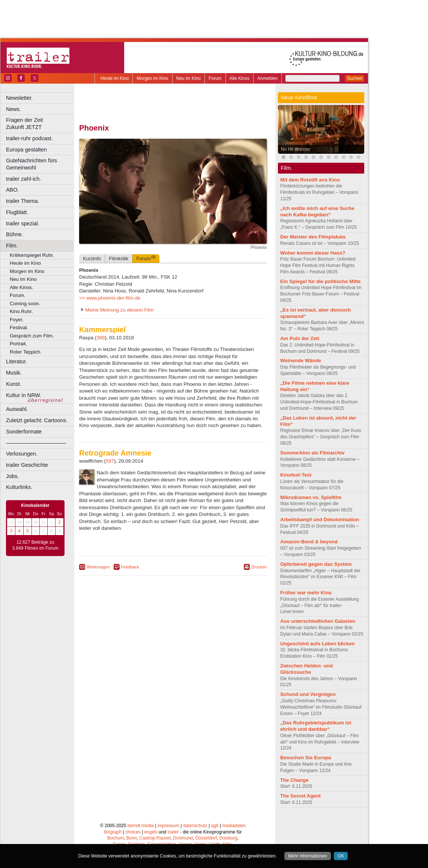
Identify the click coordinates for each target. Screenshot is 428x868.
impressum (169, 826)
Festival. (19, 328)
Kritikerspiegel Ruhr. (32, 255)
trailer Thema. (23, 201)
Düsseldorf (206, 838)
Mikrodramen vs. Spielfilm (311, 497)
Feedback (130, 567)
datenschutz (195, 826)
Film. (12, 246)
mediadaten (234, 826)
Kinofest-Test (296, 475)
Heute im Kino (115, 78)
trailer (173, 832)
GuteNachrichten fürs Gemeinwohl (32, 164)
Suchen (355, 78)
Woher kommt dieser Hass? (313, 253)
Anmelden (267, 78)
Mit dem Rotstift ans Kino (310, 180)
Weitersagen (98, 567)
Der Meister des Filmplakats (313, 237)
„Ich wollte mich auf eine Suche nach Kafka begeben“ (317, 211)
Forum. (18, 295)
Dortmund (183, 838)
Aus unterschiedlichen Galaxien (318, 621)
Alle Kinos (240, 78)
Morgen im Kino (152, 78)
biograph (113, 832)
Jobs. (12, 476)
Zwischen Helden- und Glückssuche (306, 669)
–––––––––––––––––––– (36, 443)
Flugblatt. (17, 212)
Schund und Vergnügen (308, 694)
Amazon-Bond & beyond (309, 542)
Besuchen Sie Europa (306, 758)
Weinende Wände (301, 361)
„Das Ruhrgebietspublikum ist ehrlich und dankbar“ (316, 726)
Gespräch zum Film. (32, 336)
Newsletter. (19, 98)
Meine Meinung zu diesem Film (119, 310)
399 (101, 338)
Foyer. (17, 320)
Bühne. (15, 234)
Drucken (259, 567)
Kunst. (14, 384)
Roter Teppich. (26, 352)
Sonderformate (24, 432)
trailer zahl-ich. (24, 179)
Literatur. (17, 361)
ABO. (12, 190)
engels (151, 832)
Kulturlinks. (19, 487)
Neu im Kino (188, 78)
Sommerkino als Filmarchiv (312, 453)
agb (215, 826)
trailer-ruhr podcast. (29, 138)
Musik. (14, 373)
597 (110, 461)
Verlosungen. (22, 454)
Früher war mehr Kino (306, 593)
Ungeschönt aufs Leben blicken (318, 644)
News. (14, 109)
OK (341, 856)
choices (133, 832)
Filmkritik (119, 259)
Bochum (116, 838)
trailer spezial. (23, 223)
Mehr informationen (307, 856)
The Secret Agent (300, 796)
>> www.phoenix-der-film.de (110, 298)
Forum (215, 78)
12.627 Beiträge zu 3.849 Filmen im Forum (35, 545)
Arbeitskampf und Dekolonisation (320, 519)
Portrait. (18, 344)
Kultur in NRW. (24, 395)
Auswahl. (17, 409)
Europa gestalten (26, 150)
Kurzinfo (92, 259)
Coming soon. (25, 304)
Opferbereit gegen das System (316, 564)
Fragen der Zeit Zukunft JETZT (41, 124)
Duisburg (228, 838)
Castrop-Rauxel (155, 838)
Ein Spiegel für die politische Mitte (321, 281)
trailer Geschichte (27, 465)
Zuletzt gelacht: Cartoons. (37, 420)
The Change (294, 780)
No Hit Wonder (296, 149)
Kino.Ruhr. (21, 311)
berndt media (141, 826)
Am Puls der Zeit (300, 338)
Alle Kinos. (21, 287)
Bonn (132, 838)
